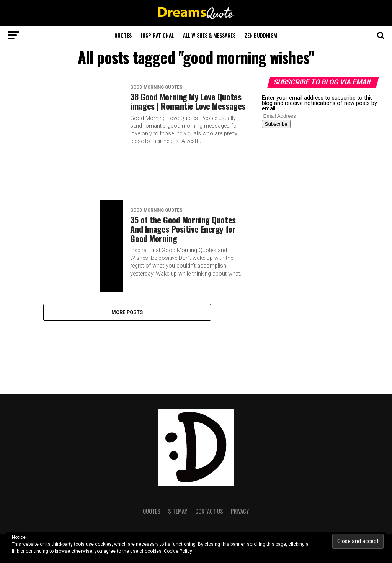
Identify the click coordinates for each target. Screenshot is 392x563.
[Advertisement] (319, 254)
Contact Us (209, 511)
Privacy (240, 511)
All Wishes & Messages (209, 35)
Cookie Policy (178, 551)
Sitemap (178, 511)
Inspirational (157, 35)
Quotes (123, 35)
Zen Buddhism (261, 35)
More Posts (127, 312)
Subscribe (276, 124)
